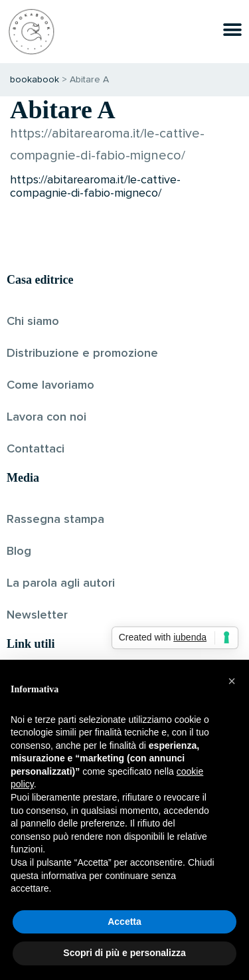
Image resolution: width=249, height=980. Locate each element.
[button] (232, 681)
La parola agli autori (61, 583)
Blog (19, 551)
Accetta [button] (124, 922)
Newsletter (37, 615)
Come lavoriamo (50, 385)
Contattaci (36, 449)
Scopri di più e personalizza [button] (124, 953)
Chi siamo (33, 322)
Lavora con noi (46, 417)
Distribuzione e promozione (82, 353)
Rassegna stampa (55, 520)
